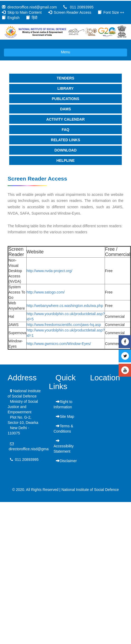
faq (65, 130)
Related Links (65, 140)
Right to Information (63, 404)
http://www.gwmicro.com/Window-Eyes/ (59, 344)
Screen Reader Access (72, 12)
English (13, 18)
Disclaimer (66, 461)
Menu (37, 53)
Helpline (65, 160)
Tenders (65, 78)
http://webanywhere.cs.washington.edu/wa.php (65, 306)
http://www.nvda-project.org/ (50, 271)
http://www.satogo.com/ (46, 292)
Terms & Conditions (63, 429)
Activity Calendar (66, 119)
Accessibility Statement (64, 446)
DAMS (65, 109)
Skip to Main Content (25, 12)
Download (66, 150)
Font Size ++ (114, 12)
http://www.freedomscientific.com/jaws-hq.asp (64, 325)
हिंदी (35, 18)
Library (66, 88)
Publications (66, 99)
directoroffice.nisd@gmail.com (32, 7)
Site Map (65, 416)
